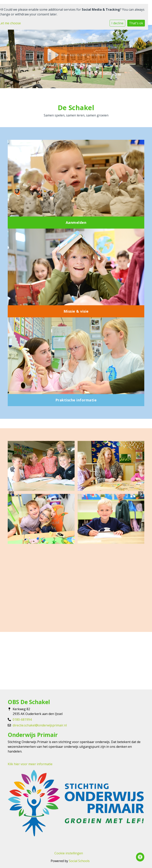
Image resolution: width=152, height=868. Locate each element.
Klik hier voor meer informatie (30, 764)
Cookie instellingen (69, 853)
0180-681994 (22, 720)
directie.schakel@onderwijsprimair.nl (40, 725)
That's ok (136, 23)
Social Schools (79, 861)
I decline (117, 23)
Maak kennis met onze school (76, 55)
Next (141, 494)
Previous (11, 494)
